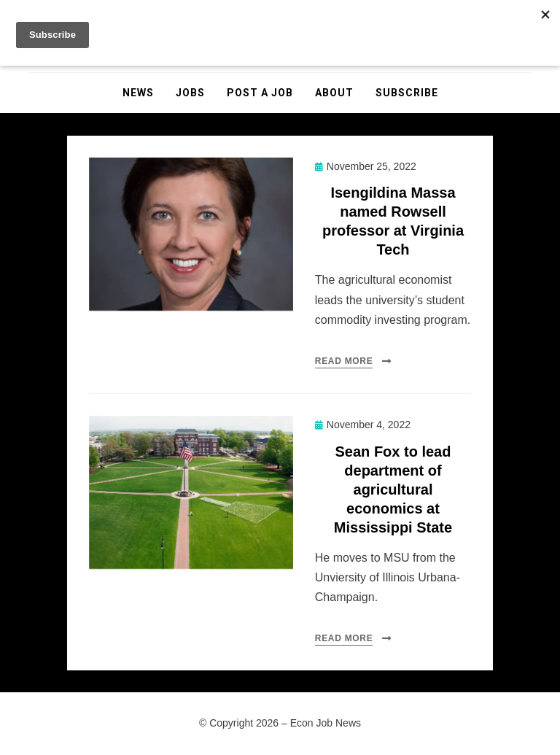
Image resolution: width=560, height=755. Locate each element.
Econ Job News (326, 723)
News (138, 93)
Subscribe (407, 93)
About (334, 93)
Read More (344, 361)
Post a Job (260, 93)
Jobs (190, 93)
